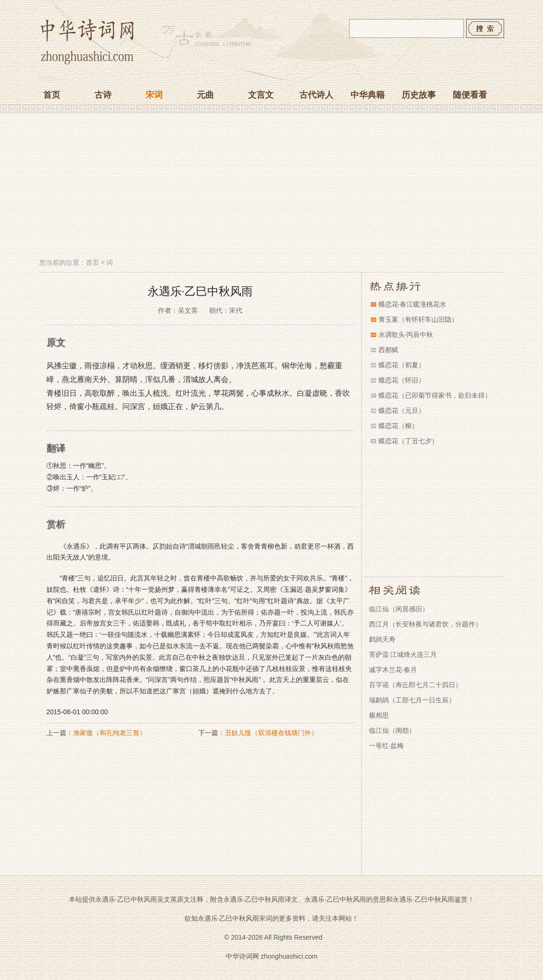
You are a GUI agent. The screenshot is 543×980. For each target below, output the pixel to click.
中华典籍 (368, 95)
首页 (52, 95)
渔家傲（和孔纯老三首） (110, 733)
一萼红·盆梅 (387, 746)
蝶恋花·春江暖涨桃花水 (413, 304)
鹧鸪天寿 (382, 639)
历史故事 (419, 95)
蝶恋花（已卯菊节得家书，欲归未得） (435, 395)
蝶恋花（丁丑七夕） (408, 441)
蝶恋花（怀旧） (402, 380)
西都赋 (388, 350)
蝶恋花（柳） (398, 426)
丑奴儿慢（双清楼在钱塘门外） (271, 733)
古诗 (103, 95)
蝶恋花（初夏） (402, 365)
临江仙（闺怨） (392, 730)
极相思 (379, 715)
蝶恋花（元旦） (402, 411)
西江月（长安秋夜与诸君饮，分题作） (425, 624)
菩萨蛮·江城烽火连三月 (403, 654)
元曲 (205, 95)
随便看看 (470, 95)
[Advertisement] (272, 187)
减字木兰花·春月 (393, 670)
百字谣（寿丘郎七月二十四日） (415, 685)
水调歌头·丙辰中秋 (406, 335)
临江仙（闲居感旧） (399, 609)
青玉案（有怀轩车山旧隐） (418, 319)
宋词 (154, 95)
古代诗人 (316, 95)
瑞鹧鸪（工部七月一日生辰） (412, 700)
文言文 (261, 95)
